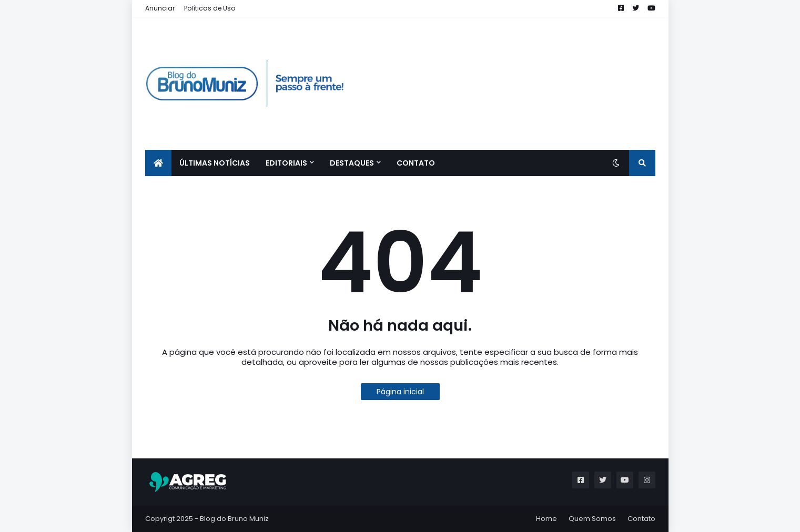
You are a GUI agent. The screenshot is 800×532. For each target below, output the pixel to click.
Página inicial (400, 392)
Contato (641, 519)
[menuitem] (158, 163)
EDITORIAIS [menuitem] (286, 163)
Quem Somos (592, 519)
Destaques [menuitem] (352, 163)
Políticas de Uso (210, 8)
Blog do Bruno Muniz (234, 519)
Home (546, 519)
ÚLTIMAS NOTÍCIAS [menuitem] (215, 163)
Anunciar (160, 8)
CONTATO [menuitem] (416, 163)
